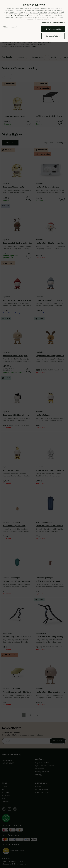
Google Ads (15, 15)
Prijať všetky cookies (53, 29)
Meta (26, 15)
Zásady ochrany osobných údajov (53, 22)
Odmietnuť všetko (53, 36)
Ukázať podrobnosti (10, 27)
